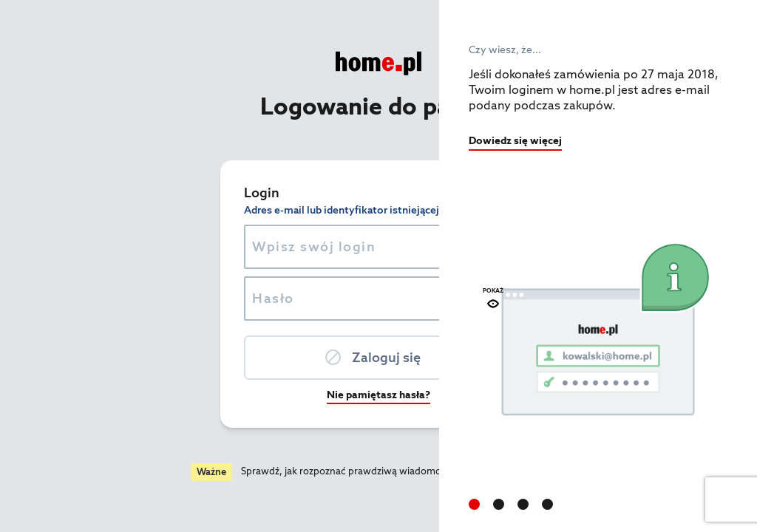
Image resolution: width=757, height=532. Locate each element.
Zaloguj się (227, 357)
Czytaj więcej (377, 471)
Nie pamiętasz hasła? (220, 395)
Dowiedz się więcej (515, 140)
